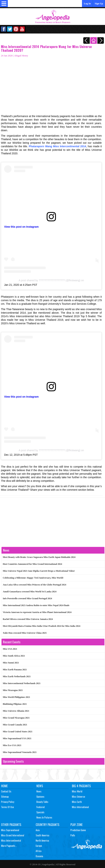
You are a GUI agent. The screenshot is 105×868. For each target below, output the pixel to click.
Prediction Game (78, 830)
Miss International (80, 807)
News (40, 786)
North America (42, 840)
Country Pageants (47, 825)
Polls (73, 835)
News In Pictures (44, 817)
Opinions (40, 797)
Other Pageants (11, 825)
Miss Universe (79, 797)
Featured (41, 807)
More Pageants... (9, 846)
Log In (87, 3)
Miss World (77, 791)
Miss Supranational (10, 830)
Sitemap (5, 797)
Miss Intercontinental (11, 840)
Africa (39, 851)
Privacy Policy (8, 802)
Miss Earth (77, 802)
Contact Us (6, 791)
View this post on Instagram (21, 227)
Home (4, 786)
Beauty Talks (42, 802)
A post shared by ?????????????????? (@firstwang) (50, 280)
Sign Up (99, 3)
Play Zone (76, 825)
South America (42, 835)
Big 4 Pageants (81, 786)
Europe (39, 846)
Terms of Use (8, 807)
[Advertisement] (51, 85)
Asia (38, 830)
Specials (40, 812)
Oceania (39, 856)
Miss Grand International (13, 835)
